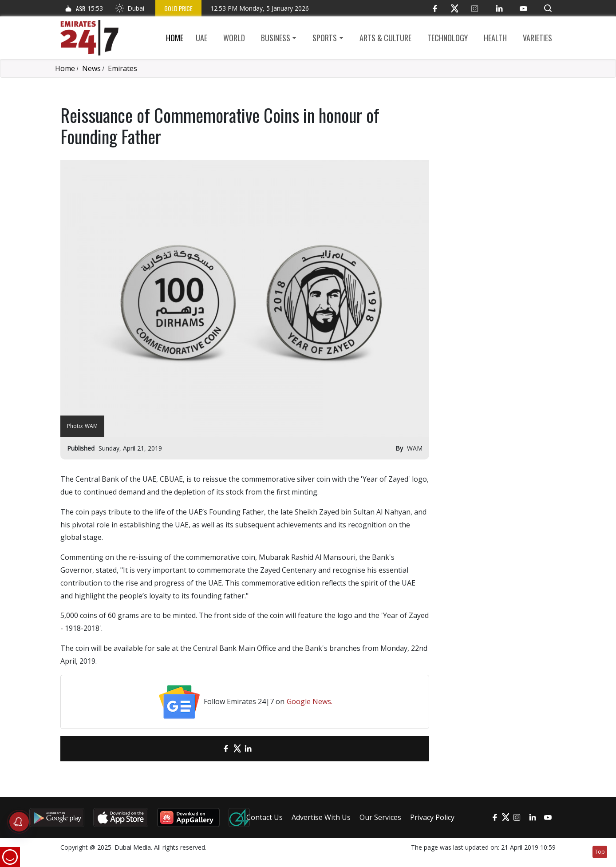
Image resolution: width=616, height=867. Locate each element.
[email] (211, 749)
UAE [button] (201, 38)
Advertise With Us (321, 817)
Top (600, 852)
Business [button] (276, 38)
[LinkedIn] (499, 8)
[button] (548, 8)
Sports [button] (325, 38)
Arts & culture (385, 38)
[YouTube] (523, 8)
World (234, 38)
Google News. (310, 701)
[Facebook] (435, 8)
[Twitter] (455, 8)
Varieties (537, 38)
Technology (448, 38)
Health (495, 38)
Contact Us (265, 817)
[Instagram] (475, 8)
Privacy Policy (432, 817)
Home (175, 38)
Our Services (380, 817)
